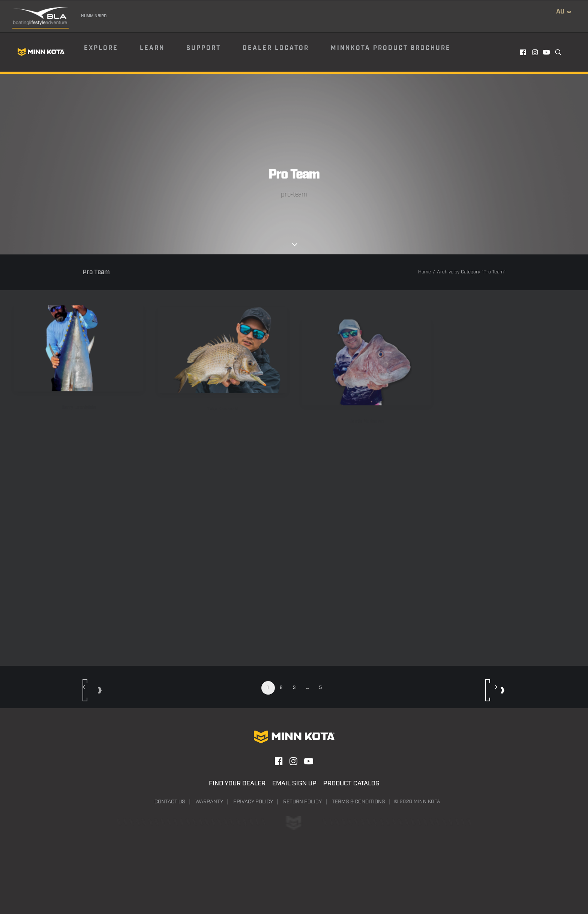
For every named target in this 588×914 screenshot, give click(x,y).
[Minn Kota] (41, 52)
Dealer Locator (276, 48)
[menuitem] (111, 52)
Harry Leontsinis (79, 416)
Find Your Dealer (237, 783)
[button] (524, 52)
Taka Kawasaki (223, 432)
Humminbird (94, 16)
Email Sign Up (294, 783)
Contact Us (170, 802)
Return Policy (302, 802)
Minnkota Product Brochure (391, 48)
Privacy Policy (253, 802)
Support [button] (204, 48)
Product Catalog (351, 783)
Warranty (209, 802)
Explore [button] (101, 48)
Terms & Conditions (358, 802)
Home (424, 272)
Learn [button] (152, 48)
